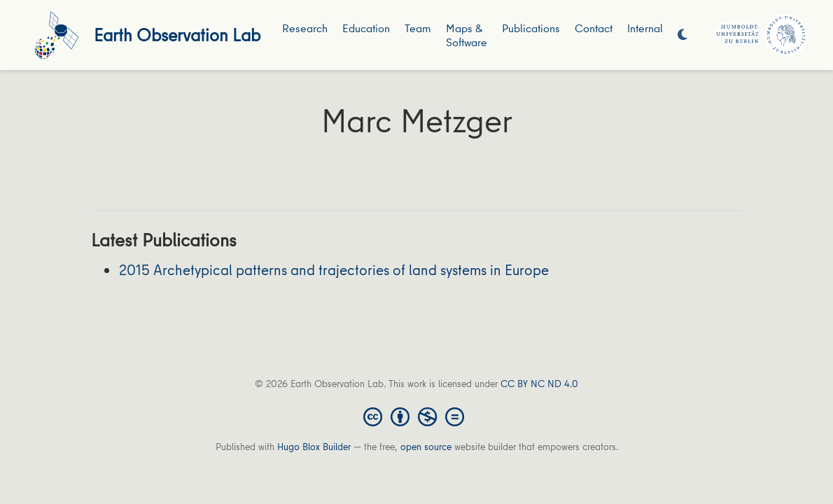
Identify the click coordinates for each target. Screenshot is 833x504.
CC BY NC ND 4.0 (539, 384)
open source (426, 447)
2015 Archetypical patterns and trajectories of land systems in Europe (334, 270)
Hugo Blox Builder (314, 447)
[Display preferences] (682, 35)
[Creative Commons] (416, 416)
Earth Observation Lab (177, 35)
